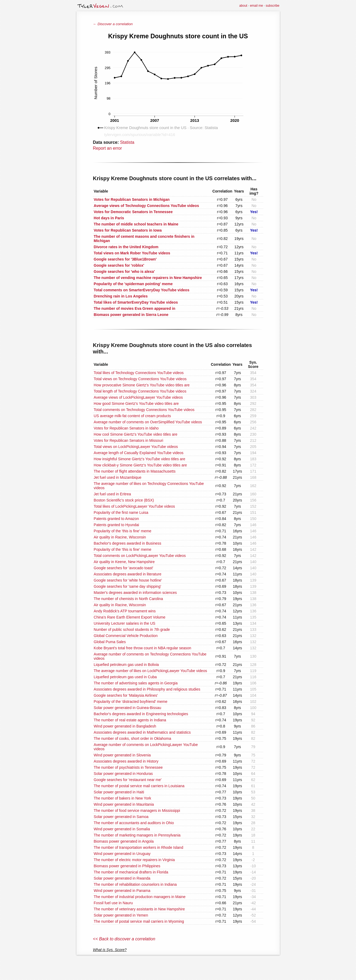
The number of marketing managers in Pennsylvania (137, 835)
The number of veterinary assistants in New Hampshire (139, 909)
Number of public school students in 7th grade (132, 630)
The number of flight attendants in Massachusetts (135, 471)
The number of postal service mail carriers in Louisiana (139, 786)
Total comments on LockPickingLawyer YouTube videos (140, 556)
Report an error (107, 148)
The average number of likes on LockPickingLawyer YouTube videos (150, 671)
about (243, 6)
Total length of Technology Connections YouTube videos (140, 391)
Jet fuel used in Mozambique (117, 477)
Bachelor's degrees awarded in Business (127, 543)
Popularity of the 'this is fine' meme (122, 531)
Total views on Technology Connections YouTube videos (140, 379)
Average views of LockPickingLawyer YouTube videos (138, 397)
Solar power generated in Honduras (123, 774)
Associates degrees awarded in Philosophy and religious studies (147, 689)
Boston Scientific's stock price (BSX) (124, 500)
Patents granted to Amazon (116, 519)
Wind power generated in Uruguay (122, 854)
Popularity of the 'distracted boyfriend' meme (130, 702)
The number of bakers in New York (122, 798)
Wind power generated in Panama (122, 891)
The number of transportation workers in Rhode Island (138, 847)
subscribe (272, 6)
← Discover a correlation (113, 24)
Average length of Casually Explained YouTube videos (138, 453)
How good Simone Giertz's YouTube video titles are (136, 404)
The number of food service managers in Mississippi (137, 811)
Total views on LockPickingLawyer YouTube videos (136, 447)
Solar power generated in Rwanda (122, 878)
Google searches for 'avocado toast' (123, 568)
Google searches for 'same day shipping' (127, 586)
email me (256, 6)
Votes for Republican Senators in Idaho (126, 428)
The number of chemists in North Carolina (128, 599)
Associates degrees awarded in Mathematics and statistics (142, 732)
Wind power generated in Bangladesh (125, 726)
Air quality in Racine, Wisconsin (120, 537)
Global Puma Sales (110, 642)
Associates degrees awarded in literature (127, 574)
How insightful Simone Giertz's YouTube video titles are (139, 459)
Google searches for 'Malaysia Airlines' (126, 695)
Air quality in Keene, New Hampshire (124, 562)
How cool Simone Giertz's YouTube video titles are (135, 434)
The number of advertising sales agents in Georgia (136, 683)
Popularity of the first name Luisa (121, 512)
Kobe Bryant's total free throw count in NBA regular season (142, 648)
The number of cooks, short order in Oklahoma (132, 738)
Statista (127, 142)
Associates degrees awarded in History (126, 761)
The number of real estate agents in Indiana (130, 720)
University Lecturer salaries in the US (124, 623)
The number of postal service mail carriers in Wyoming (139, 921)
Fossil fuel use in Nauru (113, 903)
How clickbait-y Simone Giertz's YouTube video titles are (140, 465)
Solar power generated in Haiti (119, 792)
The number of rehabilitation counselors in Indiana (135, 884)
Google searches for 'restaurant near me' (128, 780)
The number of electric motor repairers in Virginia (134, 860)
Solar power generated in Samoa (121, 817)
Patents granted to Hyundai (116, 525)
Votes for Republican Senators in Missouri (128, 440)
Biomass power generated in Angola (124, 841)
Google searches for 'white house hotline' (128, 580)
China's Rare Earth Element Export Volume (129, 617)
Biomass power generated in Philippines (127, 866)
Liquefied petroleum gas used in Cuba (125, 677)
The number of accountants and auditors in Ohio (134, 823)
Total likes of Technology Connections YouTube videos (139, 373)
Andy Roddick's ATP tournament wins (125, 611)
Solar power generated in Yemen (121, 915)
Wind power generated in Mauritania (124, 804)
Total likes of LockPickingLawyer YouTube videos (134, 506)
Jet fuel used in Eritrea (112, 494)
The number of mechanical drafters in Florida (131, 872)
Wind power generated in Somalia (122, 829)
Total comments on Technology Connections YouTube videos (144, 410)
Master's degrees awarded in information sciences (135, 593)
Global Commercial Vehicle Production (126, 636)
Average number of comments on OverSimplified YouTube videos (148, 422)
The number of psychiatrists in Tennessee (128, 767)
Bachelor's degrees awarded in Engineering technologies (141, 714)
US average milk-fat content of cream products (132, 416)
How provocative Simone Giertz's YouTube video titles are (142, 385)
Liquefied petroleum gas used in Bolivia (126, 665)
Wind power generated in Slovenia (122, 755)
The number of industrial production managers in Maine (139, 897)
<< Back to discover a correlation (124, 939)
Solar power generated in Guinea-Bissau (127, 708)
